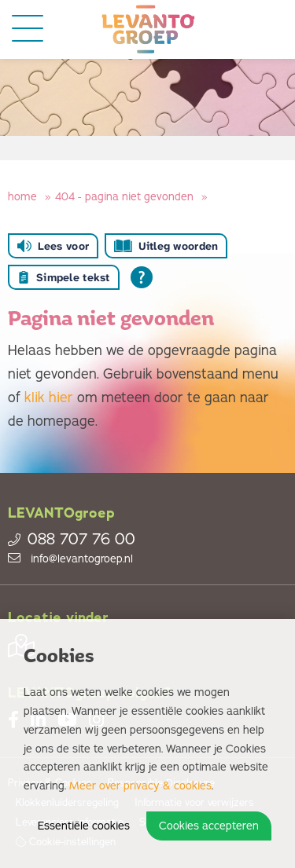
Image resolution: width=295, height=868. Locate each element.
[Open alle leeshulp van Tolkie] (142, 277)
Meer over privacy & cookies (140, 786)
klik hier (49, 397)
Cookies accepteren (209, 826)
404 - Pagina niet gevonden (124, 197)
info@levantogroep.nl (70, 559)
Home (22, 197)
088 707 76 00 (72, 540)
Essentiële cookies (84, 826)
